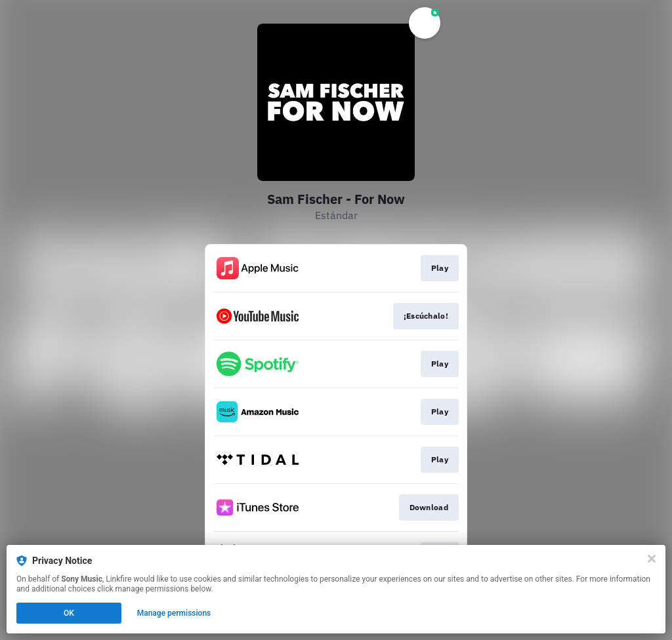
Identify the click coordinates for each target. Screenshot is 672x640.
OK (69, 613)
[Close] (652, 559)
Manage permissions (174, 613)
